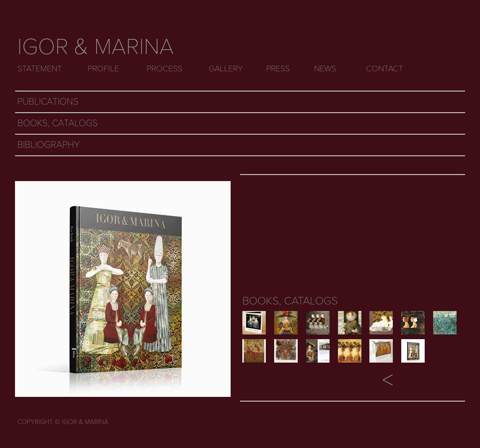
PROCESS (165, 68)
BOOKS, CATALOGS (58, 123)
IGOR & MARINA (96, 47)
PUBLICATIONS (48, 102)
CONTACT (385, 68)
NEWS (325, 68)
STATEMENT (40, 68)
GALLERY (226, 68)
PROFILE (103, 68)
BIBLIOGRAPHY (49, 145)
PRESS (278, 68)
